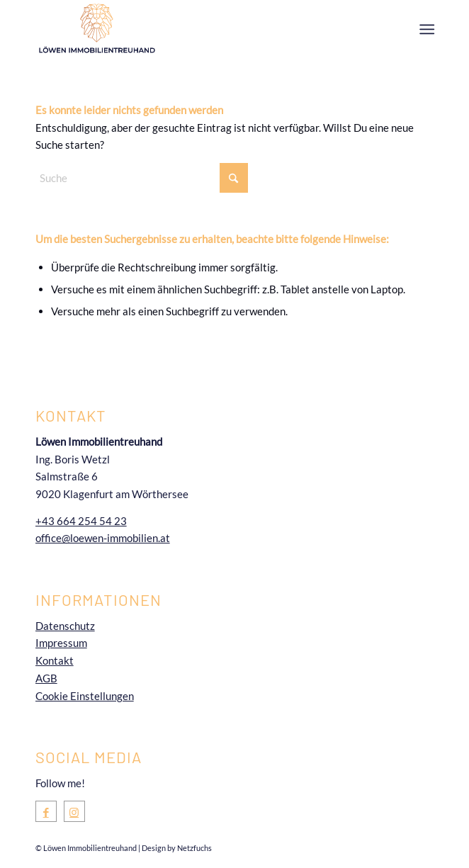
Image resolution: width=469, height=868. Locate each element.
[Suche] (142, 178)
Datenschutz (65, 626)
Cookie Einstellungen (85, 696)
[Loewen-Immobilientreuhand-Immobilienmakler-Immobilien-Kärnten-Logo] (195, 28)
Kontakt (55, 660)
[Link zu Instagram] (74, 812)
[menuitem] (425, 29)
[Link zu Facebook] (46, 812)
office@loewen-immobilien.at (103, 538)
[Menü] (425, 29)
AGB (46, 678)
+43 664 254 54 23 (81, 521)
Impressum (61, 643)
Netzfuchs (194, 848)
